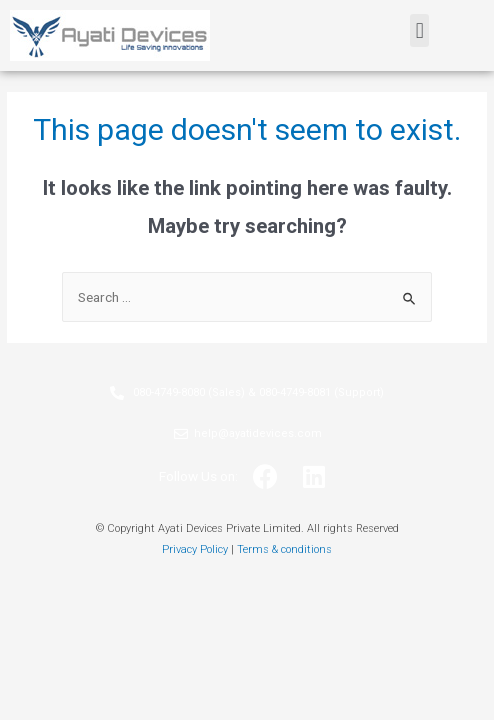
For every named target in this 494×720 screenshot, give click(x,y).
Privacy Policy (195, 549)
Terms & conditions (284, 549)
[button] (419, 30)
